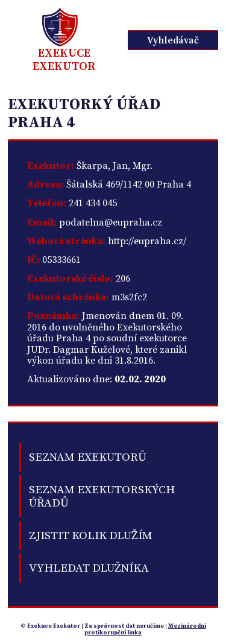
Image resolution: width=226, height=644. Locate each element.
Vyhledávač (173, 40)
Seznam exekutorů (88, 457)
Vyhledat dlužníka (89, 568)
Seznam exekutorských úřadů (102, 496)
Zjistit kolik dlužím (91, 535)
